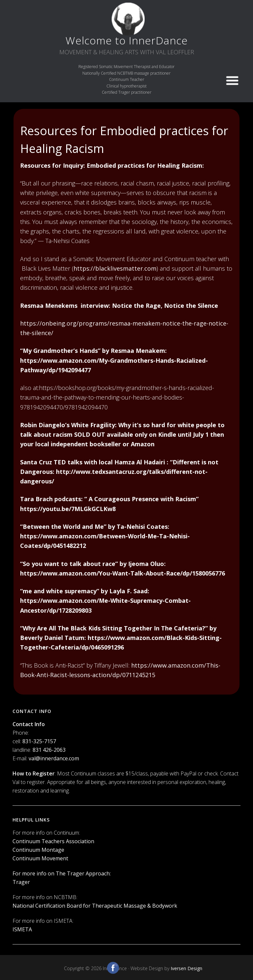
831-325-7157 (39, 741)
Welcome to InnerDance (127, 40)
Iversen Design (186, 968)
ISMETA (22, 929)
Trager (21, 882)
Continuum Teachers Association (53, 841)
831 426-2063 (49, 750)
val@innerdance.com (54, 758)
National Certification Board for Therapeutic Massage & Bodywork (95, 906)
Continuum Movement (40, 858)
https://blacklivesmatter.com (115, 268)
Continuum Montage (38, 850)
